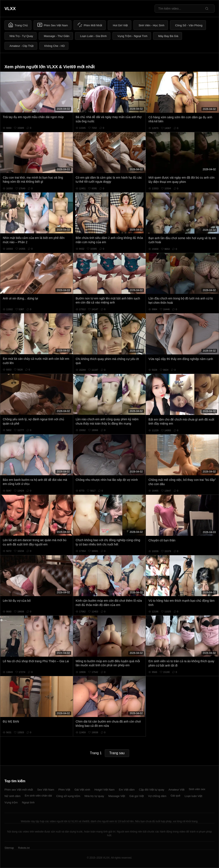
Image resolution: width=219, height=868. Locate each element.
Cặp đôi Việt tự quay (152, 790)
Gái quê (176, 796)
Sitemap (9, 848)
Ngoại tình (28, 802)
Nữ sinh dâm (13, 796)
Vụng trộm (11, 802)
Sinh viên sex (197, 789)
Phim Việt (64, 790)
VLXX (10, 9)
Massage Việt (117, 796)
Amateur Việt (177, 790)
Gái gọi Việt (137, 796)
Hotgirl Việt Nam (104, 790)
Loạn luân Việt (193, 796)
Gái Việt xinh (82, 790)
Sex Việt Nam (46, 790)
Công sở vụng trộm (68, 796)
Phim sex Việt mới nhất (19, 790)
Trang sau (117, 753)
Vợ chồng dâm (157, 796)
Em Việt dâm (127, 790)
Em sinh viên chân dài (38, 796)
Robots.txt (24, 848)
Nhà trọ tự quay (94, 796)
